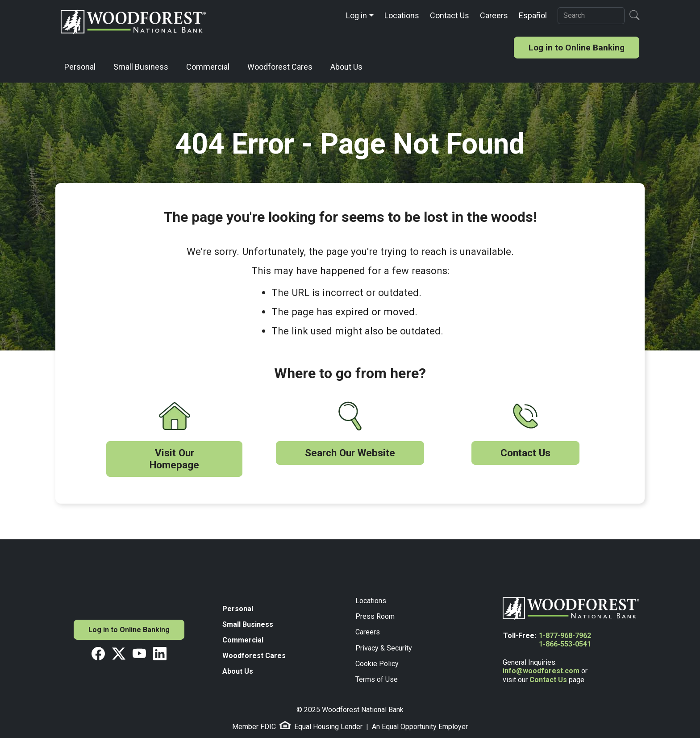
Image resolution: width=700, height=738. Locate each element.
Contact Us (450, 15)
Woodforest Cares (280, 67)
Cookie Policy (377, 664)
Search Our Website (350, 453)
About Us (346, 67)
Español (533, 15)
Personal (80, 67)
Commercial (208, 67)
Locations (402, 15)
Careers (494, 15)
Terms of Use (377, 679)
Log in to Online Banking (577, 48)
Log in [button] (356, 15)
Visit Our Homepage (174, 459)
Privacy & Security (384, 648)
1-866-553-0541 (565, 644)
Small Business (141, 67)
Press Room (375, 616)
